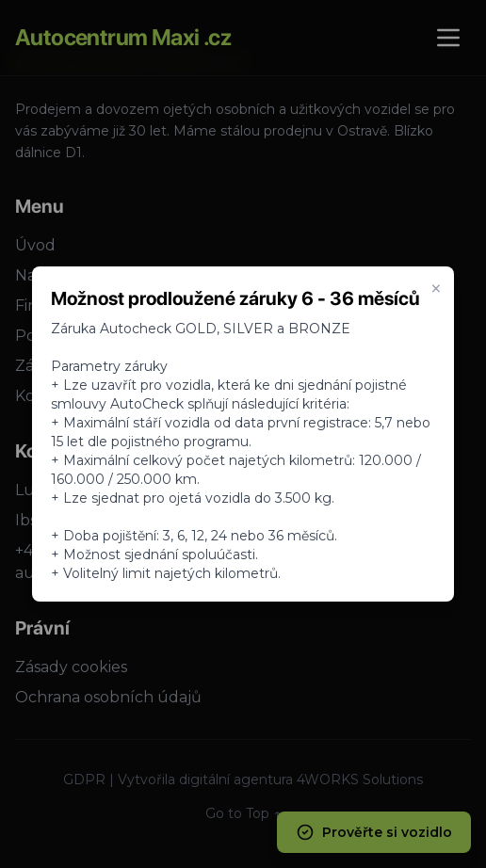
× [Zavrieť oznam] (436, 289)
